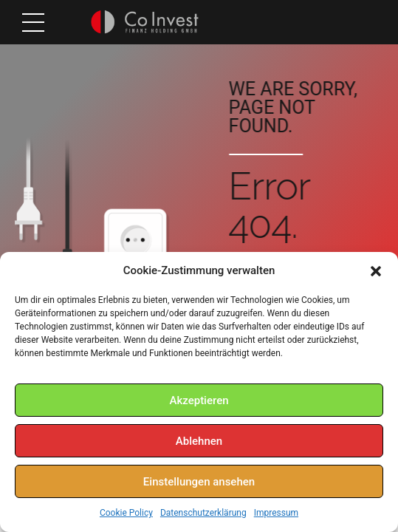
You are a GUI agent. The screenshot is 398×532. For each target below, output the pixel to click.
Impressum (276, 513)
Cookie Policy (126, 513)
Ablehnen (199, 441)
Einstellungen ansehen (199, 482)
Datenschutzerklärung (203, 513)
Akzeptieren (199, 400)
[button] (376, 271)
